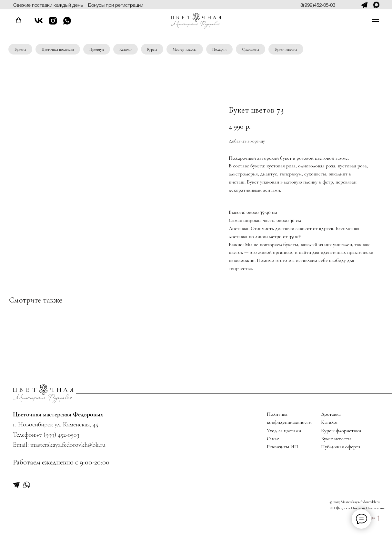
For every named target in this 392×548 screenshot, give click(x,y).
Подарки (219, 49)
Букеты (20, 49)
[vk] (39, 24)
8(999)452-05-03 (318, 5)
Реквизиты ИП (282, 447)
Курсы (152, 49)
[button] (19, 20)
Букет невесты (286, 49)
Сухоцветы (251, 49)
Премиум (97, 49)
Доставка (331, 414)
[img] (43, 394)
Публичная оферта (341, 447)
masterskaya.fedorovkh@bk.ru (68, 445)
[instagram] (53, 24)
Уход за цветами (284, 431)
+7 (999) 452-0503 (58, 435)
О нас (273, 439)
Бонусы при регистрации (116, 5)
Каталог (126, 49)
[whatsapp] (67, 24)
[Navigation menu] (376, 21)
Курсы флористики (341, 431)
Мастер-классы (185, 49)
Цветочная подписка (58, 49)
